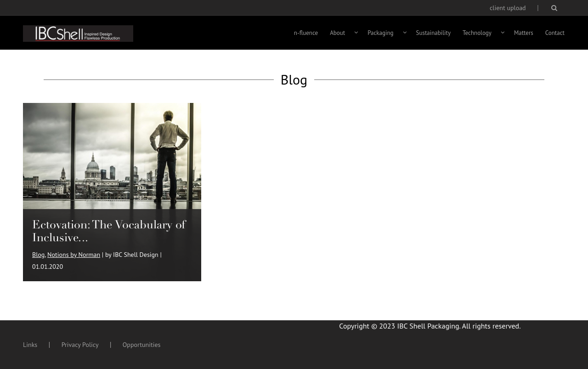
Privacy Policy (80, 345)
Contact (555, 33)
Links (30, 345)
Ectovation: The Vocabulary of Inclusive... (109, 231)
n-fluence (306, 33)
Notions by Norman (74, 255)
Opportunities (142, 345)
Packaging (380, 33)
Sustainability (434, 33)
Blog (38, 255)
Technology (477, 33)
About (337, 33)
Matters (524, 33)
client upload (508, 8)
